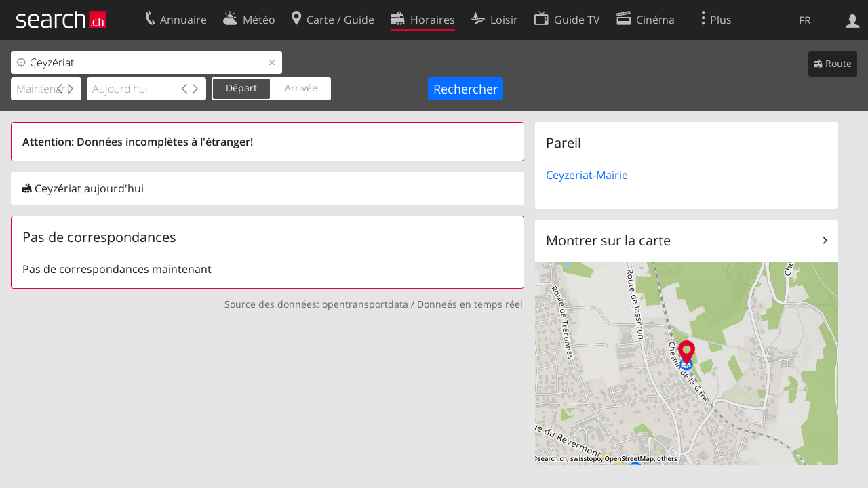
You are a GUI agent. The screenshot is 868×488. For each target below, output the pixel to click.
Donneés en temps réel (470, 304)
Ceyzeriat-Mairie (587, 175)
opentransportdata (365, 304)
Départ (241, 88)
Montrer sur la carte (608, 240)
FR (805, 20)
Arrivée (301, 88)
